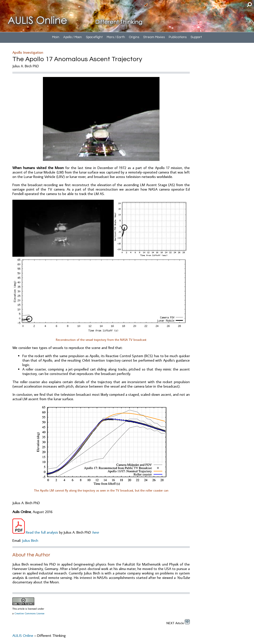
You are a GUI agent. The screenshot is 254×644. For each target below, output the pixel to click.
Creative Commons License (29, 613)
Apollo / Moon (73, 37)
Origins (134, 37)
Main (56, 37)
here (95, 532)
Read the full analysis (36, 532)
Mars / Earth (116, 37)
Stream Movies (154, 37)
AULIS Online (23, 635)
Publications (178, 37)
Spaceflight (94, 37)
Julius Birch (30, 540)
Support (196, 37)
